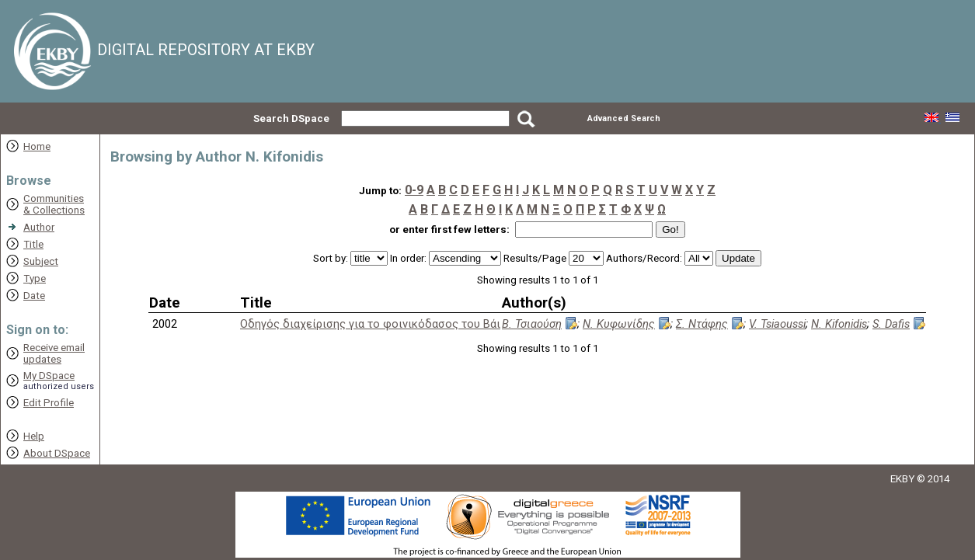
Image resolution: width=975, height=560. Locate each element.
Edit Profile (49, 403)
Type (35, 278)
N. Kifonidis (839, 324)
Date (34, 296)
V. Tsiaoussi (777, 324)
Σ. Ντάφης (702, 324)
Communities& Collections (54, 204)
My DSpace (49, 376)
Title (33, 244)
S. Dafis (891, 324)
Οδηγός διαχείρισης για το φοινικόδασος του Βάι (370, 324)
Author (39, 227)
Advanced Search (624, 118)
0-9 (414, 190)
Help (34, 436)
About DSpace (57, 453)
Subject (41, 261)
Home (37, 146)
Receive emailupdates (54, 353)
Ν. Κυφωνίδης (619, 324)
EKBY (902, 479)
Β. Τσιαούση (532, 324)
